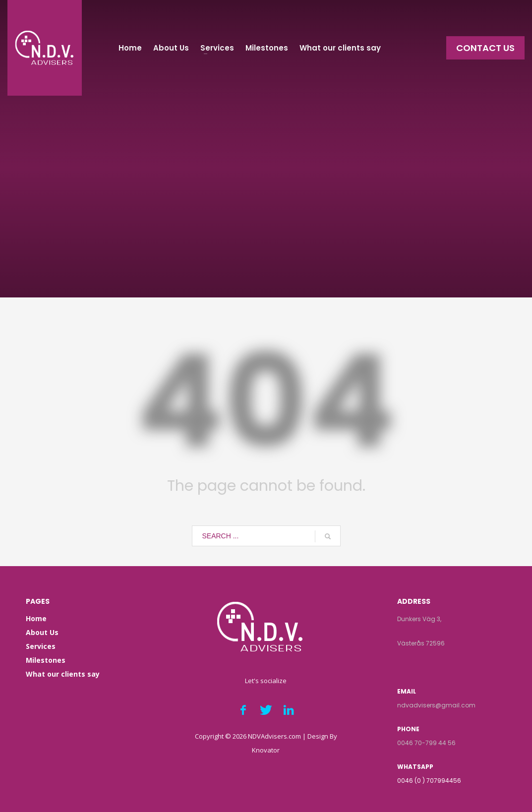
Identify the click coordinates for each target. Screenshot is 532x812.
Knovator (266, 750)
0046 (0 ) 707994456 (429, 781)
